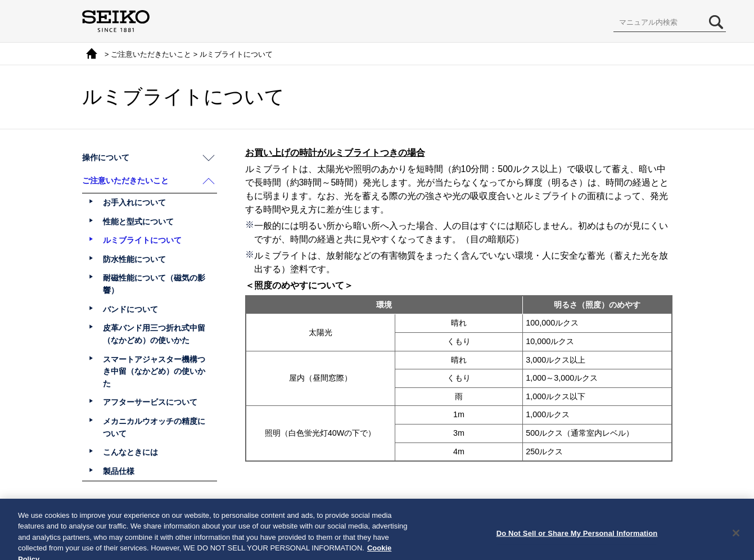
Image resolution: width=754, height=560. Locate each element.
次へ (409, 513)
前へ (345, 513)
